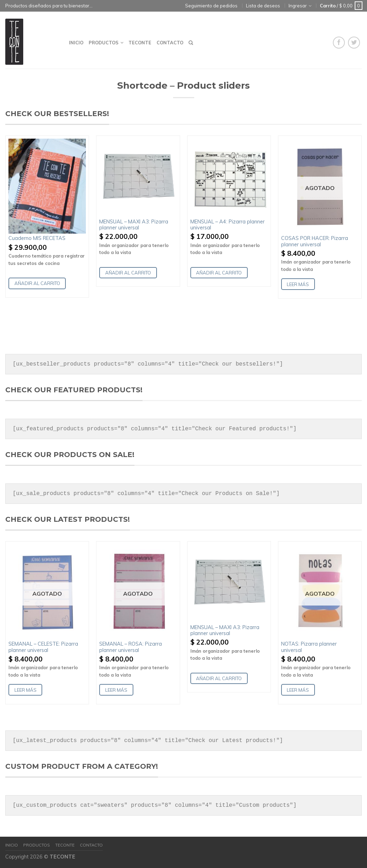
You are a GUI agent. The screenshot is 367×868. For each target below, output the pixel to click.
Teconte (140, 43)
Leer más (298, 284)
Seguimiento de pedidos (211, 6)
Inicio (76, 43)
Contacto (170, 43)
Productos (104, 43)
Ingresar (298, 6)
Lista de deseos (263, 6)
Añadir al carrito (37, 283)
